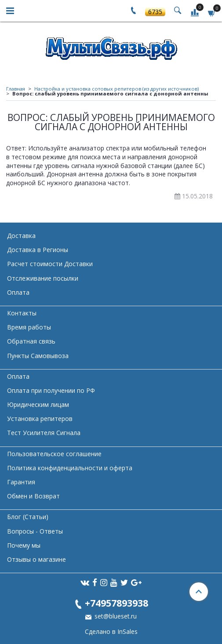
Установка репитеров (40, 419)
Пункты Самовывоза (38, 356)
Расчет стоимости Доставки (50, 264)
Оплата (18, 292)
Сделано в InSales (111, 632)
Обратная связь (31, 341)
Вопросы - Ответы (35, 531)
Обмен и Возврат (33, 496)
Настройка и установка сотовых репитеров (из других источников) (116, 89)
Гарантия (21, 482)
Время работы (29, 327)
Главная (16, 89)
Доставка (21, 236)
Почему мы (24, 545)
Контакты (22, 313)
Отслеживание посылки (43, 278)
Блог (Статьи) (28, 517)
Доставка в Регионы (38, 250)
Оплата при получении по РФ (51, 390)
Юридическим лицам (38, 404)
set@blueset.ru (115, 616)
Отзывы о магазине (36, 559)
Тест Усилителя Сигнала (44, 433)
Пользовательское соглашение (54, 454)
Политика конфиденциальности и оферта (70, 468)
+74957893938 (116, 603)
